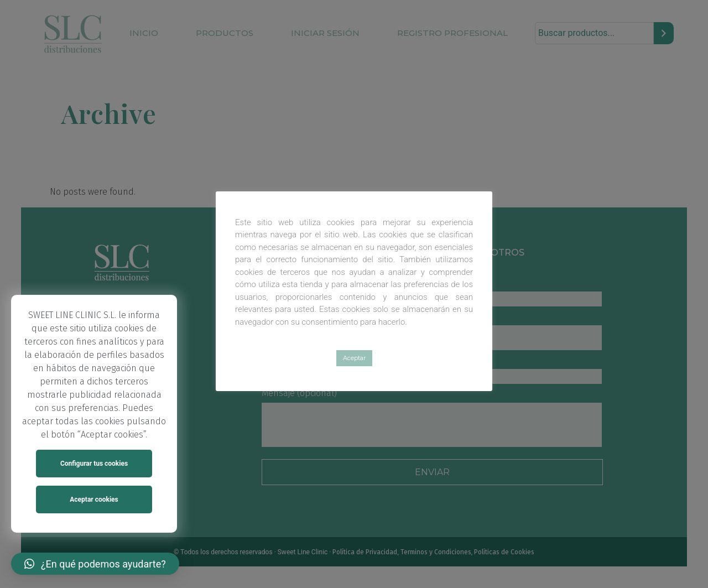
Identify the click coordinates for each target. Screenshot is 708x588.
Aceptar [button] (354, 358)
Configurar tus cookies (94, 464)
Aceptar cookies (94, 499)
